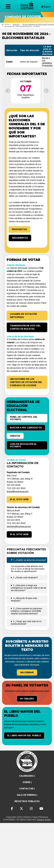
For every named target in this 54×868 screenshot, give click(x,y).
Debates (15, 436)
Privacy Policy (44, 820)
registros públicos (27, 801)
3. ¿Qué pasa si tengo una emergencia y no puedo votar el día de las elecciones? (29, 588)
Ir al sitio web (19, 499)
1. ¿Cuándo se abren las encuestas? (30, 560)
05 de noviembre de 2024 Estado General (38, 24)
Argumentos (20, 238)
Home (5, 24)
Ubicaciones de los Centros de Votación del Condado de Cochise (26, 382)
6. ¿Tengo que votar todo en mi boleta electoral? (26, 623)
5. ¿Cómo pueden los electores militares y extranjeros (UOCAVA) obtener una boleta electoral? (26, 611)
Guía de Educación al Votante (23, 445)
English (46, 7)
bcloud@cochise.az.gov (18, 491)
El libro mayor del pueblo (24, 736)
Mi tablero (27, 699)
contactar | (27, 789)
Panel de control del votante (24, 418)
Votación (16, 24)
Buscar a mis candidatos (26, 428)
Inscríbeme (27, 672)
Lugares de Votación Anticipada (23, 316)
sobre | (27, 782)
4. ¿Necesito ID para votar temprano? (24, 599)
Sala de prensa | (27, 795)
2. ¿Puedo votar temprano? (26, 578)
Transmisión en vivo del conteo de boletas (25, 327)
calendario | (27, 776)
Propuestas (47, 65)
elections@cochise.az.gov (19, 526)
